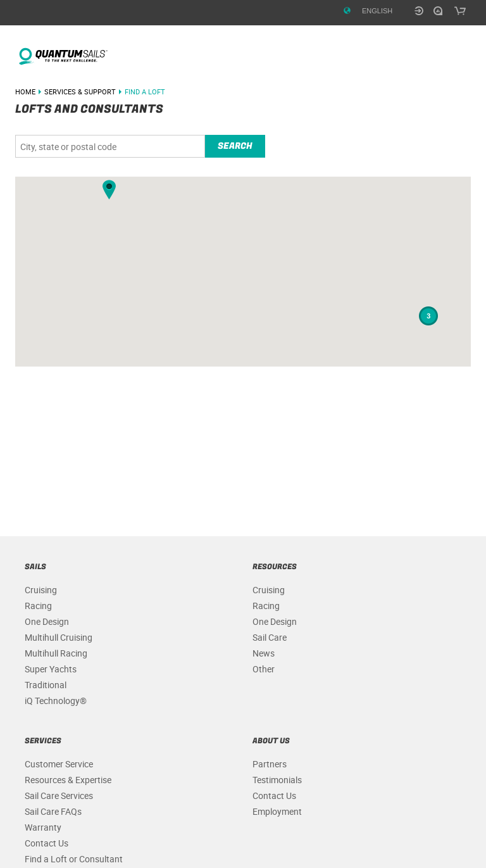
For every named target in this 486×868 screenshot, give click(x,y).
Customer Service (59, 764)
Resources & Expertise (68, 780)
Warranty (43, 827)
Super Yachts (51, 669)
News (264, 653)
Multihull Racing (56, 653)
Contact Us (47, 843)
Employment (277, 811)
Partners (270, 764)
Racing (38, 606)
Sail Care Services (59, 796)
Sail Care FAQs (53, 811)
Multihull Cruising (59, 637)
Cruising (41, 590)
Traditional (46, 685)
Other (264, 669)
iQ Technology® (56, 701)
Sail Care (270, 637)
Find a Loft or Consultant (74, 859)
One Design (47, 621)
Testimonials (277, 780)
